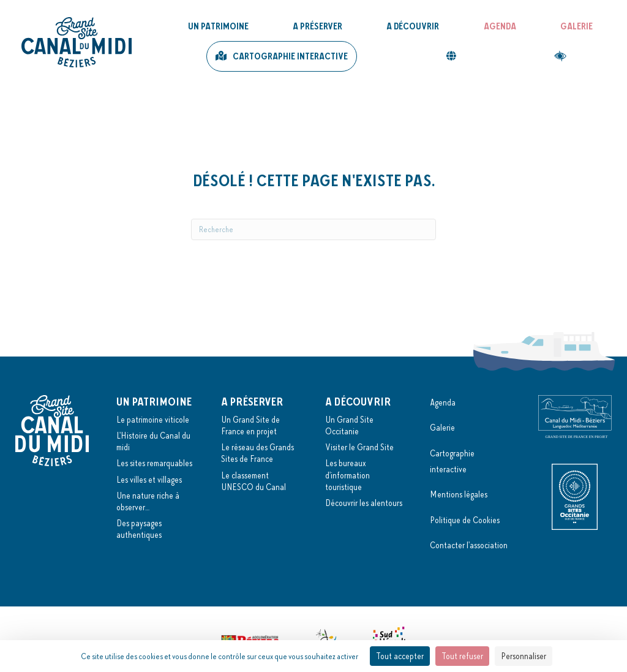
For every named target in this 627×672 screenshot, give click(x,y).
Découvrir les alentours (364, 503)
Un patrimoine (218, 26)
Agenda (500, 26)
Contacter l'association (469, 545)
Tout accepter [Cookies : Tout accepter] (400, 656)
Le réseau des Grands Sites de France (257, 453)
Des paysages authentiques (139, 529)
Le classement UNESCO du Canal (253, 481)
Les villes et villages (149, 480)
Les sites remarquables (154, 463)
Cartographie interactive (290, 56)
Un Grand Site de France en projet (250, 425)
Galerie (576, 26)
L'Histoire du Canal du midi (153, 441)
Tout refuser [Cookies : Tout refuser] (462, 656)
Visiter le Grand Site (359, 447)
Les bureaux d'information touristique (347, 475)
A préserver (317, 26)
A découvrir (413, 26)
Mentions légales (459, 494)
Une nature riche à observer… (148, 501)
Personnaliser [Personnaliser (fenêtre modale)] (524, 656)
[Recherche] (313, 229)
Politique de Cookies (465, 520)
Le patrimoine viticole (153, 420)
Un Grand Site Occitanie (349, 425)
